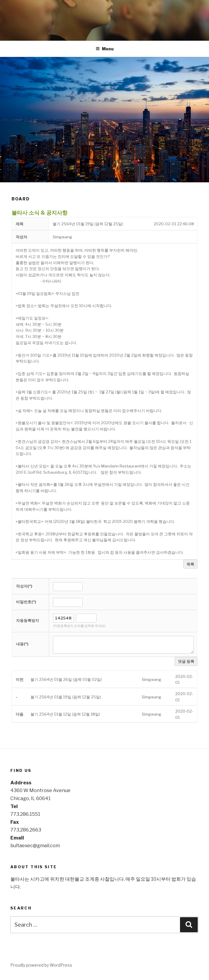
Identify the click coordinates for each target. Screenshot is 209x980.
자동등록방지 (28, 620)
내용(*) (22, 644)
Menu (105, 49)
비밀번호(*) (26, 602)
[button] (62, 237)
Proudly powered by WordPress (41, 965)
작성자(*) (24, 586)
